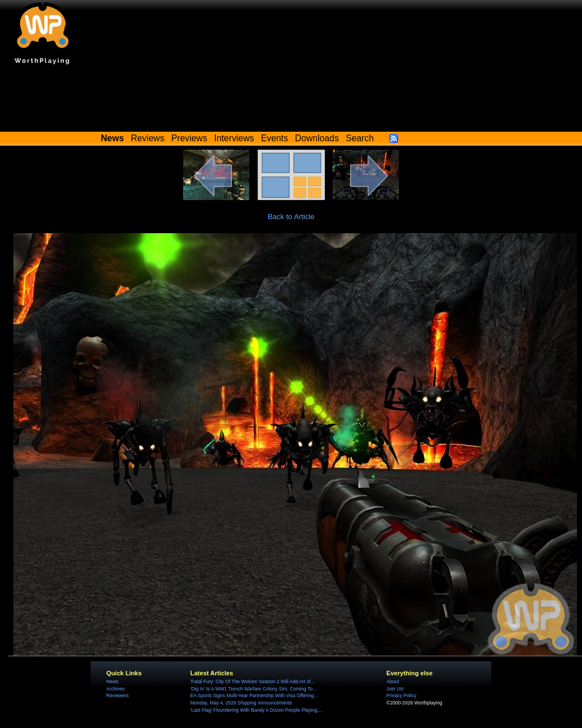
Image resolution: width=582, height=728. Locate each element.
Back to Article (291, 217)
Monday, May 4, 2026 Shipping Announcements (241, 703)
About (393, 681)
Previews (189, 138)
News (112, 681)
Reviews (148, 138)
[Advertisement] (291, 101)
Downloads (317, 138)
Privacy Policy (401, 695)
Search (360, 138)
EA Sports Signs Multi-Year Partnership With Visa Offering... (254, 695)
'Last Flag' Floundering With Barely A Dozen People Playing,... (257, 710)
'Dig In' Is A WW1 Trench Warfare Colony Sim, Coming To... (253, 689)
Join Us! (395, 689)
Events (274, 138)
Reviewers (118, 695)
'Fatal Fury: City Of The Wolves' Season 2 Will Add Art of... (253, 681)
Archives (116, 689)
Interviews (234, 138)
